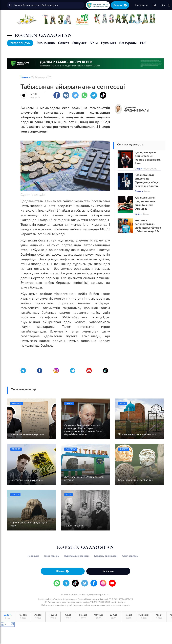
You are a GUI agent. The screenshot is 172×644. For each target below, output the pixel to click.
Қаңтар (23, 617)
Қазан (159, 617)
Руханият (109, 43)
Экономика (46, 43)
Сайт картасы (130, 556)
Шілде (113, 617)
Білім (94, 43)
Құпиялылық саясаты (77, 556)
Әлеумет (79, 43)
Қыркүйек (144, 617)
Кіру (166, 5)
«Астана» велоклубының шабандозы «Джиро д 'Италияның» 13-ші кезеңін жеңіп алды (148, 230)
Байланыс (108, 571)
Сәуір (68, 617)
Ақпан (38, 617)
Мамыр (83, 617)
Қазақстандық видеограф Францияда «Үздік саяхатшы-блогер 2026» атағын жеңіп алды (148, 184)
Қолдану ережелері (106, 556)
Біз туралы (128, 43)
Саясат (63, 43)
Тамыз (129, 617)
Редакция (33, 556)
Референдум (20, 43)
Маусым (98, 617)
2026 (8, 617)
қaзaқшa (142, 5)
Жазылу (120, 5)
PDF (143, 43)
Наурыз (53, 617)
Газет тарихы (52, 556)
